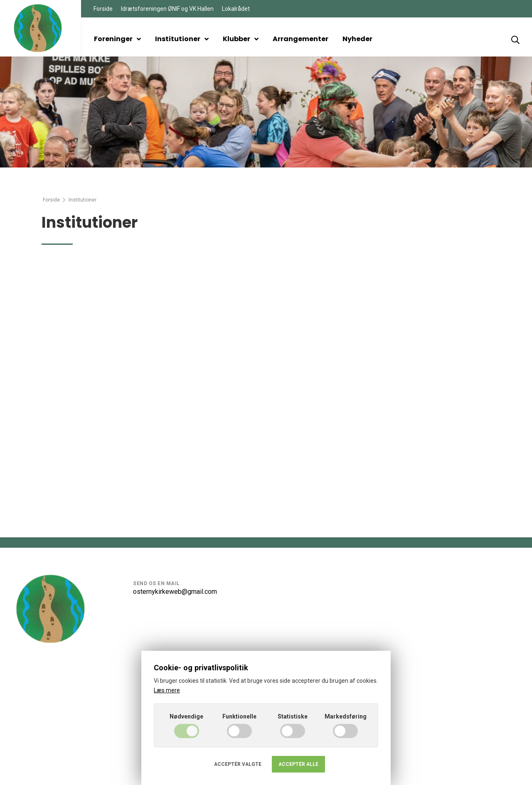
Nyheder (357, 39)
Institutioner (182, 39)
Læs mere (167, 690)
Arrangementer (300, 39)
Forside (103, 9)
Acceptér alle (298, 764)
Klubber (241, 39)
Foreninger (117, 39)
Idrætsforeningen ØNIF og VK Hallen (167, 9)
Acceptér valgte (238, 764)
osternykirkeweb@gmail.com (175, 592)
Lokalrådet (236, 9)
